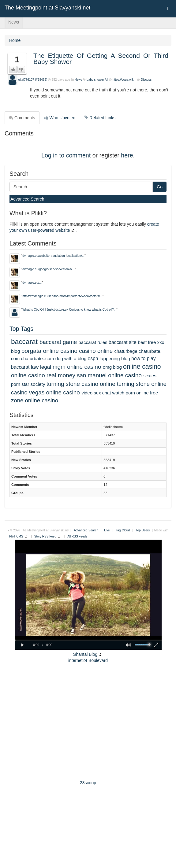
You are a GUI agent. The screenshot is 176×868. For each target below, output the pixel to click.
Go (160, 187)
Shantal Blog (85, 654)
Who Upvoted (60, 118)
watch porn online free (135, 393)
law (35, 367)
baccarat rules (93, 342)
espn (93, 358)
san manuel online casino (109, 375)
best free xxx (151, 342)
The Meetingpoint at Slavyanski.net (47, 8)
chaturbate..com (37, 358)
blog (15, 351)
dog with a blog (71, 358)
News (14, 22)
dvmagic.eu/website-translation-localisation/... (53, 256)
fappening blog (115, 358)
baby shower (95, 80)
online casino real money (43, 375)
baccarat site (123, 342)
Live (107, 530)
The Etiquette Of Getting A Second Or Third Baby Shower (101, 59)
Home (15, 40)
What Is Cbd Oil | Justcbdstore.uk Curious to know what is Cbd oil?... (69, 310)
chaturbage (126, 351)
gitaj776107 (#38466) (33, 80)
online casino (142, 366)
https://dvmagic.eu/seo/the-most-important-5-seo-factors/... (62, 296)
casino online (96, 351)
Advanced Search (27, 199)
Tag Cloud (123, 530)
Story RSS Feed (45, 536)
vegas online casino (54, 392)
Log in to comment (66, 155)
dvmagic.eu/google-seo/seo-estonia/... (48, 269)
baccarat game (58, 342)
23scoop (88, 783)
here (127, 155)
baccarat (24, 342)
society (38, 384)
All (106, 80)
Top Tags (21, 329)
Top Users (143, 530)
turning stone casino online (81, 384)
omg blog (112, 367)
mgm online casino (77, 367)
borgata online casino (49, 351)
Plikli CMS (16, 536)
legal (46, 367)
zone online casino (35, 400)
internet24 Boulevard (88, 660)
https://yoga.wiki (124, 80)
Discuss (146, 80)
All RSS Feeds (77, 536)
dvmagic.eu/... (32, 283)
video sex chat (96, 393)
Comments (22, 118)
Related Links (100, 118)
